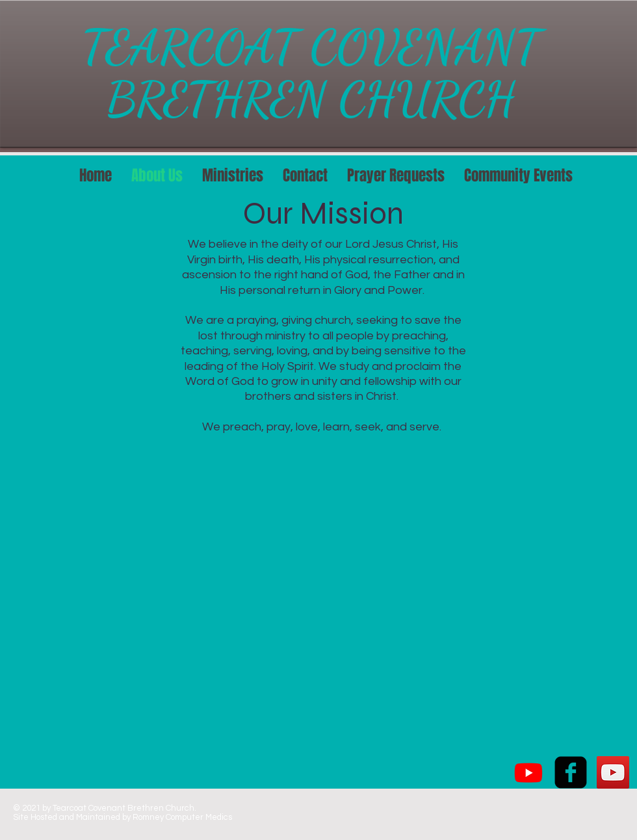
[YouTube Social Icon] (613, 772)
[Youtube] (528, 772)
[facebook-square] (571, 772)
